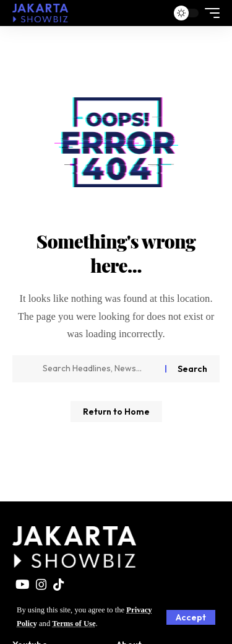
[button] (191, 617)
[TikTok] (59, 584)
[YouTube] (23, 584)
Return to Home (116, 412)
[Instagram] (41, 584)
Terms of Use (74, 624)
